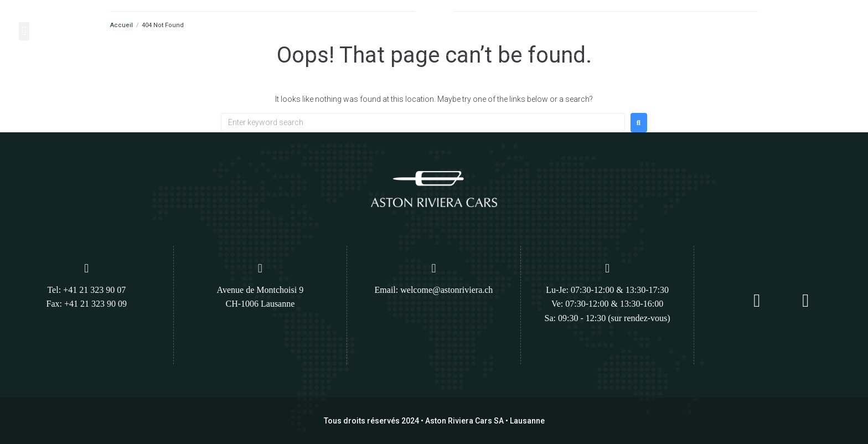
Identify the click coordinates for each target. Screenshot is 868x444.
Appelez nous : (808, 24)
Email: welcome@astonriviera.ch (434, 290)
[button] (24, 31)
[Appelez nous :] (775, 27)
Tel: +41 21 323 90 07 (86, 290)
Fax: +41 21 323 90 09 (87, 304)
